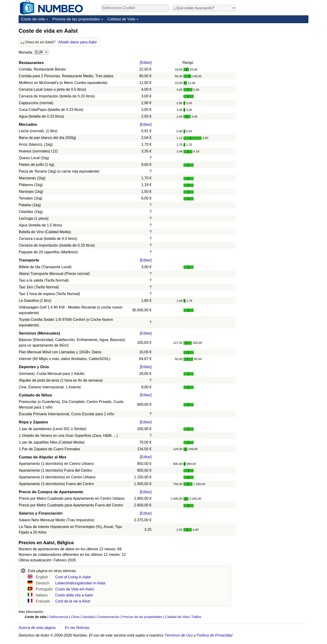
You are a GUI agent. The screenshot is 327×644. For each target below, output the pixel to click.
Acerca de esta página (37, 628)
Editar (146, 63)
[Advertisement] (274, 56)
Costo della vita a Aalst (74, 595)
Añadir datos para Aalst (77, 42)
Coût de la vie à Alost (73, 601)
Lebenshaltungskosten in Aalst (80, 583)
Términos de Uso (179, 635)
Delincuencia (59, 617)
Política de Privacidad (215, 635)
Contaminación (108, 617)
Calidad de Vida (121, 19)
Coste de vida (33, 19)
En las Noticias (77, 628)
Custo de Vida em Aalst (74, 589)
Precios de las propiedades (76, 19)
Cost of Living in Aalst (73, 577)
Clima (75, 617)
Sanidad (88, 617)
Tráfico (196, 617)
